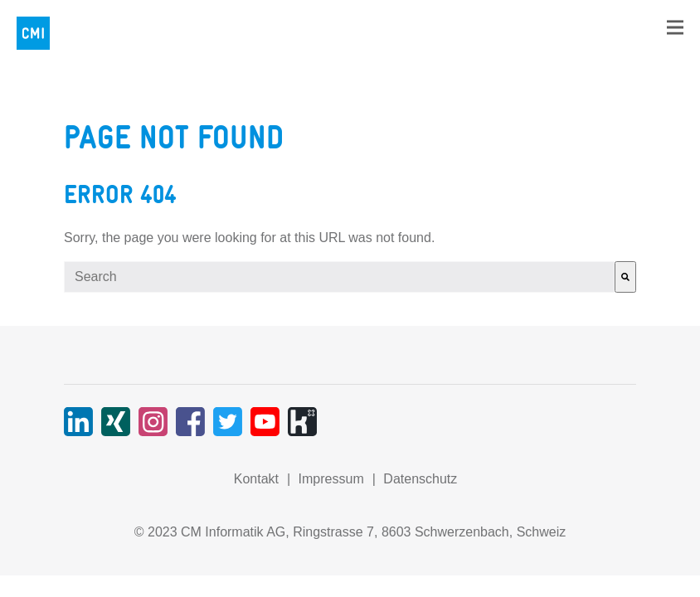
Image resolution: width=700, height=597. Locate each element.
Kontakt (256, 479)
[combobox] (339, 277)
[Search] (625, 277)
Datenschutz (420, 479)
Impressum (331, 479)
